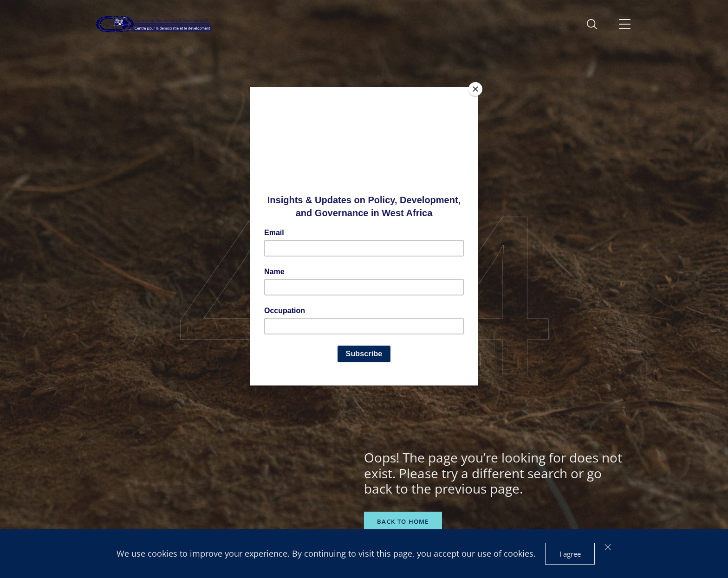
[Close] (475, 89)
